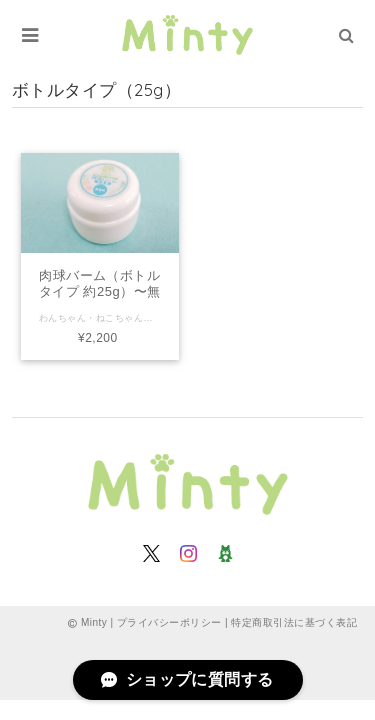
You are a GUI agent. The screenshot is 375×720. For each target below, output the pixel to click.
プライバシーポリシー (169, 622)
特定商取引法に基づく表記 (294, 622)
